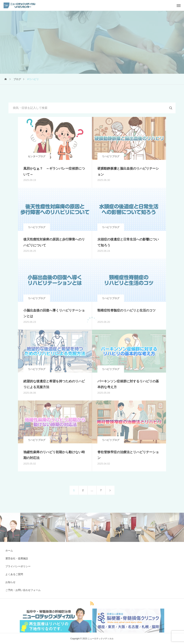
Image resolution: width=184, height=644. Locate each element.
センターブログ (37, 156)
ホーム (9, 550)
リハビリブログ (111, 156)
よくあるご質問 (14, 574)
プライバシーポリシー (18, 566)
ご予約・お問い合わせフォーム (23, 590)
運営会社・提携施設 (17, 558)
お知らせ (10, 582)
